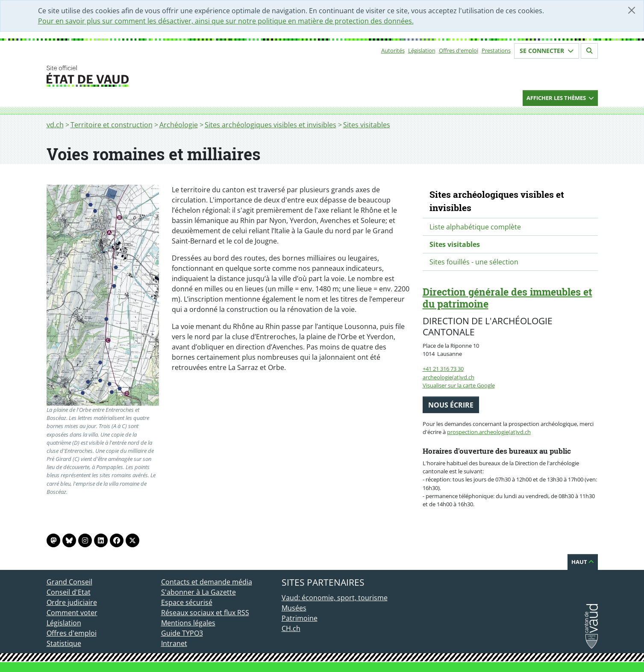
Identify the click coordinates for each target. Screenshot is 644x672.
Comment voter (72, 613)
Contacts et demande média (207, 582)
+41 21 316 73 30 (443, 369)
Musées (294, 608)
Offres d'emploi (459, 50)
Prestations (496, 50)
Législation (422, 50)
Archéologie (179, 125)
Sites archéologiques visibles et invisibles (271, 125)
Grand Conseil (69, 582)
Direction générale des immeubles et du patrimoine (507, 298)
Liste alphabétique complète (475, 227)
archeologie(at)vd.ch (448, 377)
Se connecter (547, 51)
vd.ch (55, 125)
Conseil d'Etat (69, 592)
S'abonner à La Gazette (198, 592)
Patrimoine (300, 618)
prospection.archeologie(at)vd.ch (489, 432)
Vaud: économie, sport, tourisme (335, 598)
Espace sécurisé (187, 602)
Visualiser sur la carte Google (459, 385)
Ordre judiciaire (72, 602)
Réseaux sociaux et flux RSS (205, 613)
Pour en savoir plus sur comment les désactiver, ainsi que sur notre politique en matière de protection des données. (226, 21)
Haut (583, 562)
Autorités (393, 50)
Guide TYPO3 (182, 633)
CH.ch (291, 628)
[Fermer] (632, 10)
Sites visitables (367, 125)
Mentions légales (188, 623)
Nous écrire (451, 405)
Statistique (64, 643)
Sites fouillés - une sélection (474, 262)
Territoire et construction (112, 125)
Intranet (174, 643)
